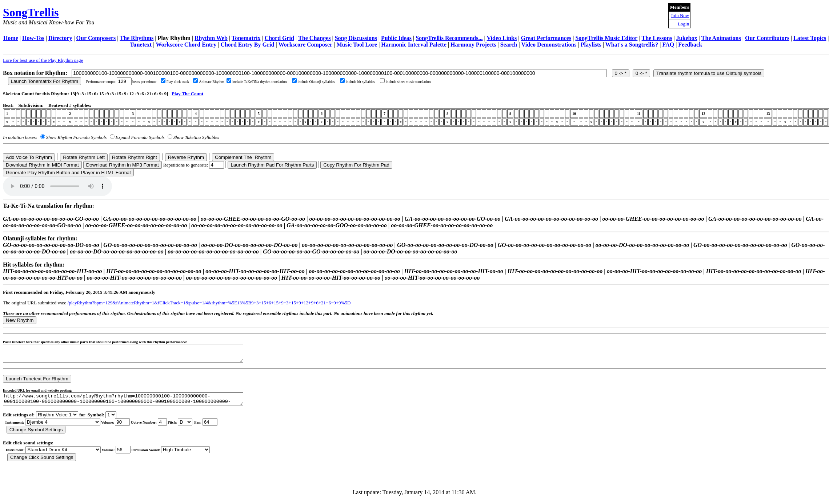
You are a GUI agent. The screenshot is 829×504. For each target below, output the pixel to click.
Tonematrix (246, 38)
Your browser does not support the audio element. (57, 186)
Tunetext (141, 45)
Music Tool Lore (357, 45)
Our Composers (96, 38)
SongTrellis (31, 12)
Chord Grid (279, 38)
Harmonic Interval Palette (414, 45)
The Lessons (657, 38)
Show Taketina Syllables (196, 137)
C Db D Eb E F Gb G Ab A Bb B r (185, 427)
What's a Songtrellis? (632, 45)
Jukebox (687, 38)
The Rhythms (137, 38)
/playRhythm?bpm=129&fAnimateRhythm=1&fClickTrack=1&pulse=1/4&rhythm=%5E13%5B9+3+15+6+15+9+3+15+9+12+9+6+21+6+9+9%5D (209, 303)
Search (509, 45)
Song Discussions (356, 38)
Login (683, 24)
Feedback (690, 45)
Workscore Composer (306, 45)
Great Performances (546, 38)
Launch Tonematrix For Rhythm (45, 81)
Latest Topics (810, 38)
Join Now (680, 15)
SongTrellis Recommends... (449, 38)
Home (11, 38)
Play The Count (187, 94)
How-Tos (33, 38)
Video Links (502, 38)
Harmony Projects (473, 45)
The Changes (314, 38)
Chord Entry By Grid (247, 45)
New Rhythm (20, 320)
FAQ (668, 45)
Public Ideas (396, 38)
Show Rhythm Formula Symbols (76, 137)
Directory (60, 38)
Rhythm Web (211, 38)
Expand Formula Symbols (140, 137)
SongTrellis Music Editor (606, 38)
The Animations (721, 38)
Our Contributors (767, 38)
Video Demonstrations (549, 45)
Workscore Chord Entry (186, 45)
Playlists (591, 45)
